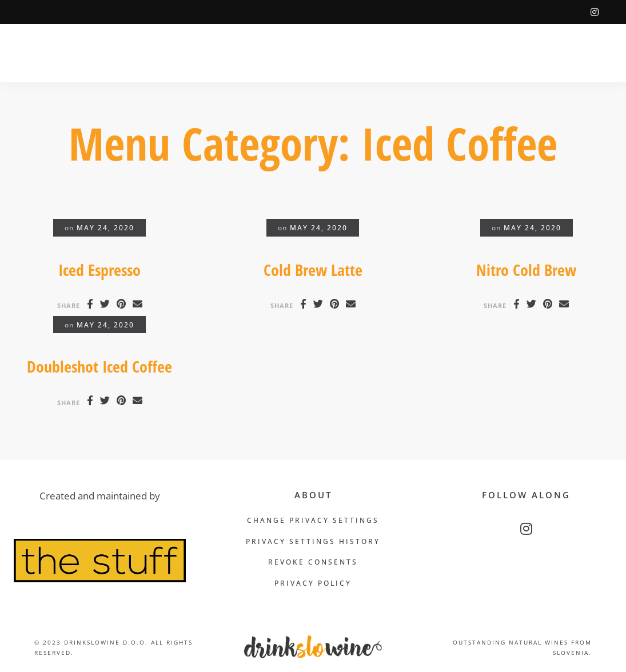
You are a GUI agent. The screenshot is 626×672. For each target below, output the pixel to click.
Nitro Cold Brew (526, 270)
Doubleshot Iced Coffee (99, 367)
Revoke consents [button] (313, 562)
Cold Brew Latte (313, 270)
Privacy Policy (313, 583)
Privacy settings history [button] (313, 541)
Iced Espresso (99, 270)
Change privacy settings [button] (313, 520)
